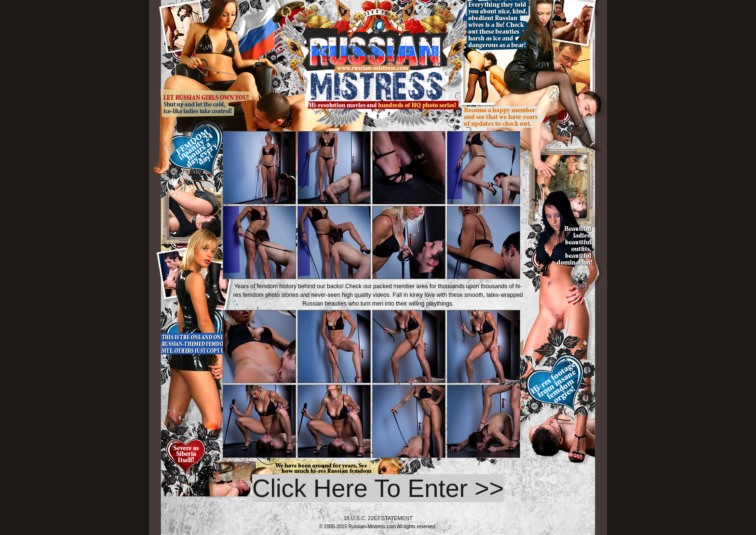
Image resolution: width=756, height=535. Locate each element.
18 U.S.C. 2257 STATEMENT (378, 518)
